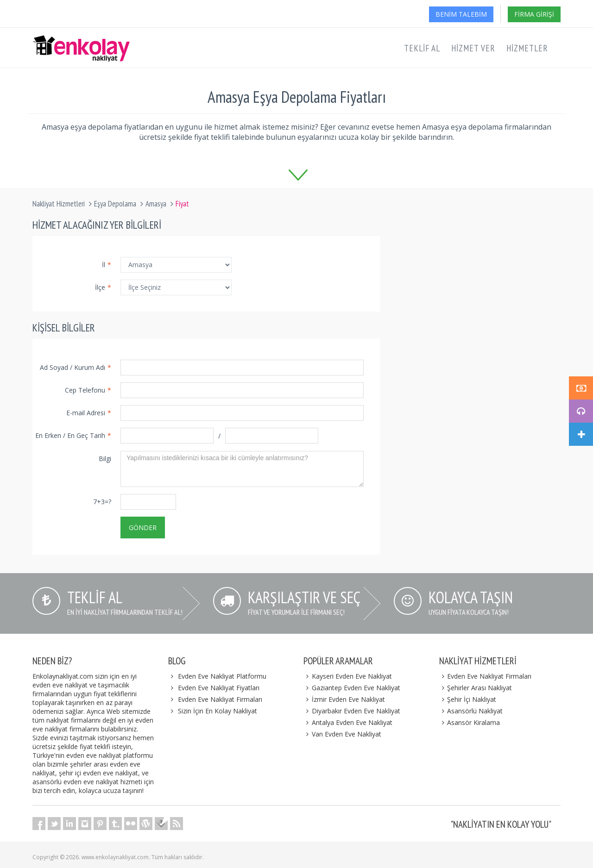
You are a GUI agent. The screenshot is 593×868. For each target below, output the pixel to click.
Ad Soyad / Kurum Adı (76, 367)
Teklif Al (422, 48)
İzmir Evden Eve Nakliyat (344, 699)
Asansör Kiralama (470, 722)
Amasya (156, 204)
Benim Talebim (461, 14)
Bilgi (105, 459)
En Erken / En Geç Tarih (73, 435)
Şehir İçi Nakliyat (468, 699)
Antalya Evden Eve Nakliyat (348, 722)
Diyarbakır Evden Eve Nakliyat (352, 711)
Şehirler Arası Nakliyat (476, 688)
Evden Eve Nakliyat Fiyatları (219, 688)
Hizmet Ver (473, 48)
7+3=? (102, 502)
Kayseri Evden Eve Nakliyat (348, 676)
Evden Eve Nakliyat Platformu (222, 676)
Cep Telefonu (88, 390)
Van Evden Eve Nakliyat (342, 734)
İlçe (103, 287)
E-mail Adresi (89, 413)
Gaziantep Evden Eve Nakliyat (352, 688)
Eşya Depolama (115, 204)
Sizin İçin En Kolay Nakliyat (218, 711)
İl (107, 265)
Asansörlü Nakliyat (471, 711)
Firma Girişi (534, 14)
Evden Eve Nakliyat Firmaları (220, 699)
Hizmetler (527, 48)
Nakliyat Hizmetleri (59, 204)
